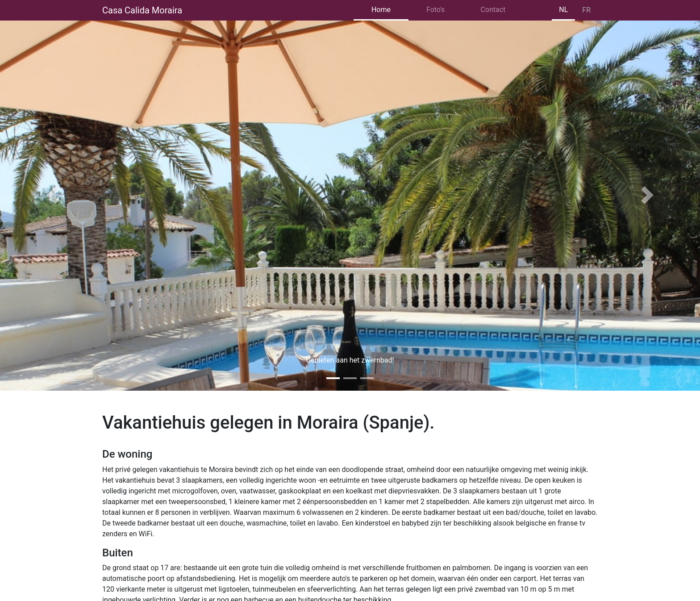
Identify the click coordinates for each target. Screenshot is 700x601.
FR (586, 10)
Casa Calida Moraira (142, 10)
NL (563, 10)
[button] (52, 195)
